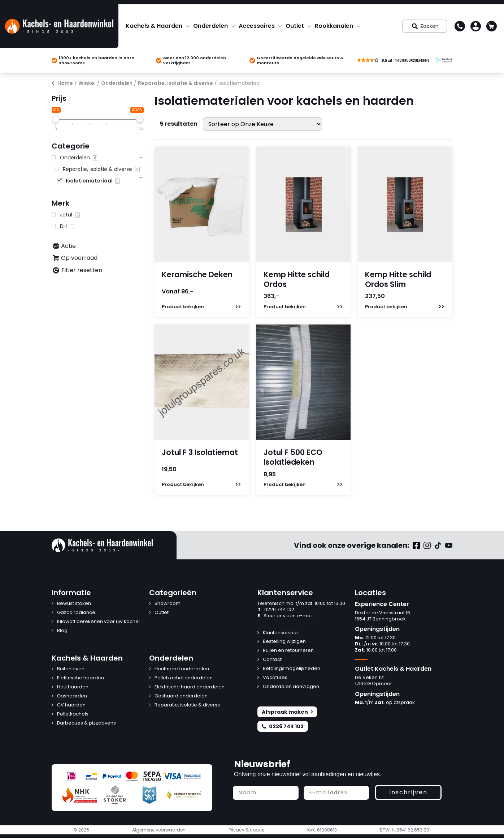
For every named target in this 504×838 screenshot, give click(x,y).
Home (65, 83)
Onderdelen (210, 26)
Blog (62, 631)
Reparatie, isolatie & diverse (175, 83)
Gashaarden (72, 696)
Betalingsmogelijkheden (292, 669)
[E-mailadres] (336, 793)
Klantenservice (280, 633)
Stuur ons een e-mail (285, 616)
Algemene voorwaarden (159, 830)
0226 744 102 (276, 610)
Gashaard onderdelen (181, 696)
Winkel (87, 83)
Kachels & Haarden (154, 26)
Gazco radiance (76, 613)
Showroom (168, 604)
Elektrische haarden (81, 678)
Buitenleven (71, 669)
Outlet (295, 26)
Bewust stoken (74, 604)
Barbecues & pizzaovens (86, 723)
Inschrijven (408, 792)
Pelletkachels (73, 714)
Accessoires (257, 26)
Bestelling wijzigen (284, 642)
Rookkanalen (334, 26)
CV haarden (71, 705)
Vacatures (275, 678)
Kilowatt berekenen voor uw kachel (98, 622)
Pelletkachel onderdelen (184, 678)
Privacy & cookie (246, 830)
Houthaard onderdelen (182, 669)
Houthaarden (73, 687)
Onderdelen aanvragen (291, 687)
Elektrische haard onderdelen (190, 687)
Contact (272, 660)
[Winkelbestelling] (262, 124)
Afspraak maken (287, 712)
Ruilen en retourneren (288, 651)
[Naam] (266, 793)
